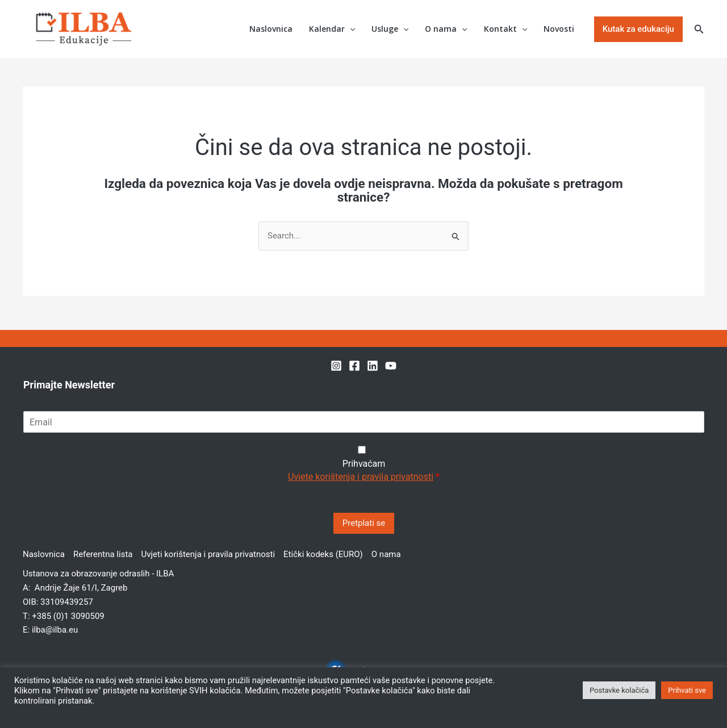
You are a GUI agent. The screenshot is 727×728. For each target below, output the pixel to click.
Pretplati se (364, 523)
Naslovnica (274, 29)
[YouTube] (391, 366)
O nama (448, 29)
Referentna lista (103, 554)
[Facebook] (354, 366)
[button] (352, 29)
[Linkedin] (373, 366)
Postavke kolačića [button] (619, 690)
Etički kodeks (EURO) (323, 554)
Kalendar (334, 29)
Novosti (559, 29)
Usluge (392, 29)
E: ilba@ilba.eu (50, 630)
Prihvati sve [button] (687, 690)
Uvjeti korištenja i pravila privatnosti (208, 554)
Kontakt (506, 29)
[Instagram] (336, 366)
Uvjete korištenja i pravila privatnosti (361, 477)
